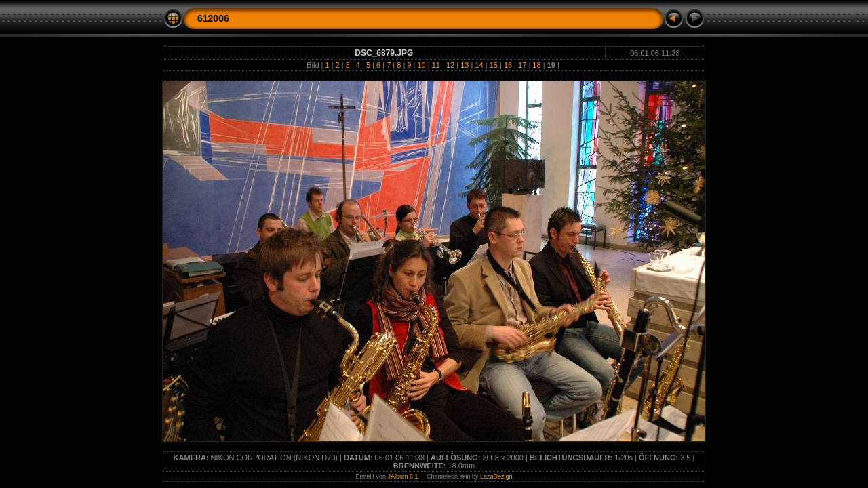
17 (522, 65)
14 (479, 65)
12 (450, 65)
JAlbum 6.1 (403, 476)
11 (436, 65)
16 (508, 65)
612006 (213, 18)
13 (465, 65)
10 (421, 65)
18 (536, 65)
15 (494, 65)
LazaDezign (496, 476)
